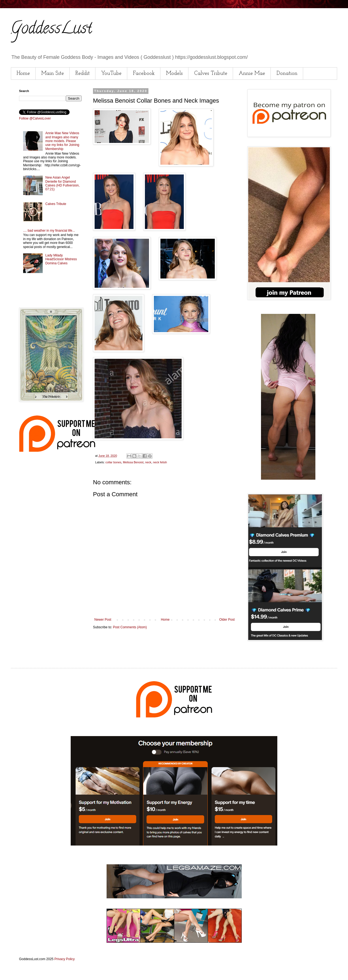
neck (148, 462)
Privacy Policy (65, 959)
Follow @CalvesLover (35, 118)
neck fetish (160, 462)
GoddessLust (51, 30)
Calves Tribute (211, 73)
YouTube (111, 73)
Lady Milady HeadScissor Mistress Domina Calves (61, 259)
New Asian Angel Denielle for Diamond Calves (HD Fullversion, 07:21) (63, 183)
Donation (287, 73)
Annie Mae (252, 73)
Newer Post (103, 620)
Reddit (83, 73)
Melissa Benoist (133, 462)
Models (174, 73)
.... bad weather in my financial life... (49, 231)
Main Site (53, 73)
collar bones (113, 462)
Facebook (144, 73)
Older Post (227, 620)
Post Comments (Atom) (130, 627)
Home (23, 73)
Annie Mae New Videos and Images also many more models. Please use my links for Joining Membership (62, 141)
